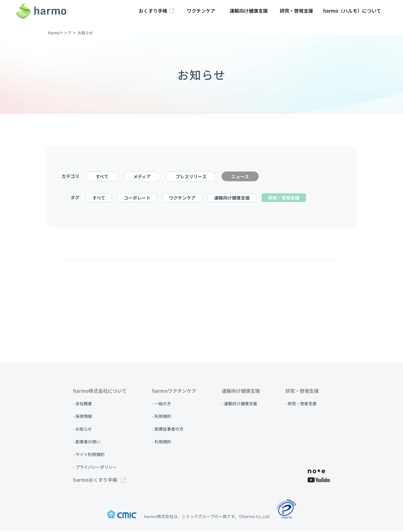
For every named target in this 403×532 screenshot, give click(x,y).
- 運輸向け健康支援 (239, 404)
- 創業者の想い (87, 443)
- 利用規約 (161, 417)
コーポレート (137, 199)
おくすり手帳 (156, 11)
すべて (102, 177)
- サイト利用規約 (89, 455)
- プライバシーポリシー (95, 468)
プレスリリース (191, 177)
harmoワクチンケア (174, 392)
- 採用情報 (83, 417)
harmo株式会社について (100, 392)
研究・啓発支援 (296, 11)
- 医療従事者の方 (168, 430)
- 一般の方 (161, 404)
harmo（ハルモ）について (352, 11)
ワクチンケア (201, 11)
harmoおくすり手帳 (100, 481)
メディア (142, 177)
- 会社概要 (83, 404)
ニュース (240, 177)
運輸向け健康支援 (249, 11)
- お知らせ (83, 430)
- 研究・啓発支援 (301, 404)
